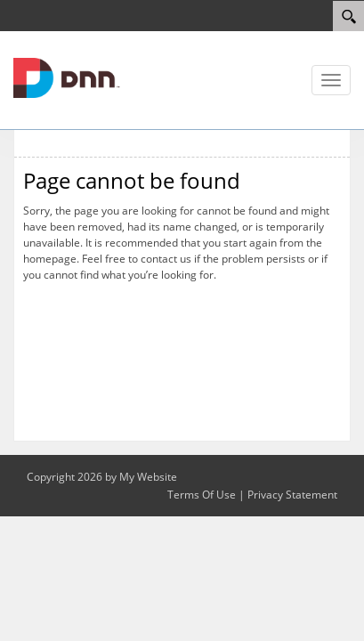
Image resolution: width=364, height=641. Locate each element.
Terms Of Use (202, 495)
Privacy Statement (292, 495)
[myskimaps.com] (67, 77)
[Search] (348, 16)
